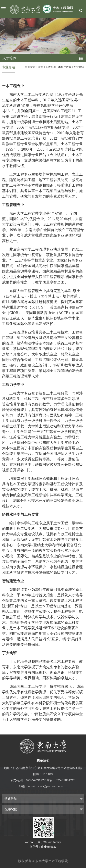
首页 (41, 67)
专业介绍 (79, 67)
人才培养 (51, 67)
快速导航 (11, 799)
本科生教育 (65, 67)
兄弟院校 (11, 809)
